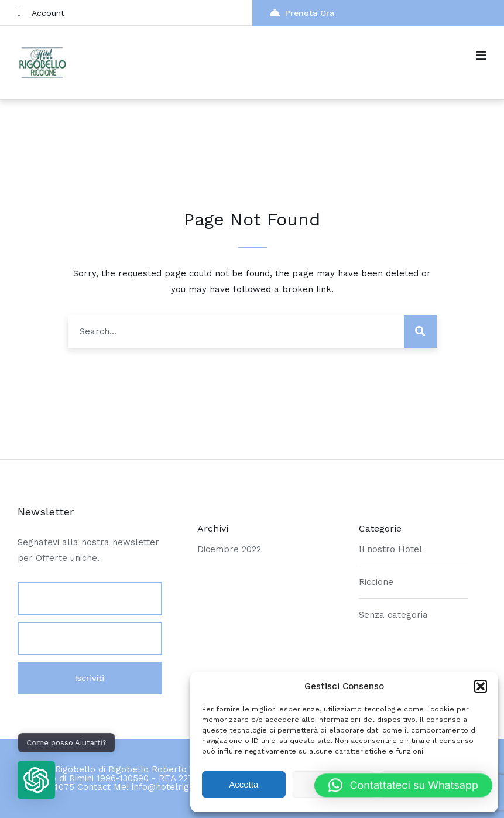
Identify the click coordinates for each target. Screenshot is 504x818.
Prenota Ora (302, 13)
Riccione (376, 582)
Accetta (244, 784)
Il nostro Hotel (390, 549)
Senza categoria (393, 615)
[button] (481, 686)
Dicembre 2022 (229, 549)
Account (41, 13)
